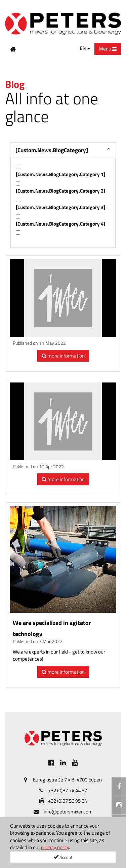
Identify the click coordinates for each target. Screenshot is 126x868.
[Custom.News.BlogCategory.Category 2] (60, 191)
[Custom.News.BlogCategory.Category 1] (60, 174)
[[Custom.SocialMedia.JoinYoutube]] (75, 762)
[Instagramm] (119, 805)
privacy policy (55, 847)
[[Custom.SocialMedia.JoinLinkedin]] (63, 762)
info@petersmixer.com (68, 812)
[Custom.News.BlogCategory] (52, 150)
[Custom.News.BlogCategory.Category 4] (60, 224)
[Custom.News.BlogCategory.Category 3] (60, 207)
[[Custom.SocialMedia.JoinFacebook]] (51, 762)
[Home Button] (13, 49)
